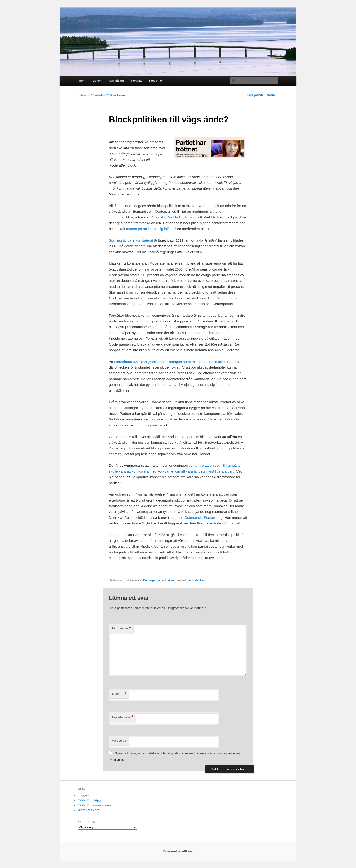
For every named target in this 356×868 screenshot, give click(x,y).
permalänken (196, 580)
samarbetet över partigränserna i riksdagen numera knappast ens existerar (173, 362)
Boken (97, 81)
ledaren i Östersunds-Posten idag (196, 518)
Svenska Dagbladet (167, 217)
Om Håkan (116, 81)
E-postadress (123, 717)
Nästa (273, 95)
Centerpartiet (152, 580)
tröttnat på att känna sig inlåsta (150, 229)
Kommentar (122, 629)
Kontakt (136, 81)
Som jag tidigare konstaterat (131, 240)
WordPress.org (89, 810)
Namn (119, 694)
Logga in (84, 795)
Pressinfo (156, 81)
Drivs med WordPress (178, 851)
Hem (82, 81)
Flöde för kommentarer (94, 805)
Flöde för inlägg (89, 800)
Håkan (121, 95)
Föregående (254, 95)
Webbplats (119, 741)
